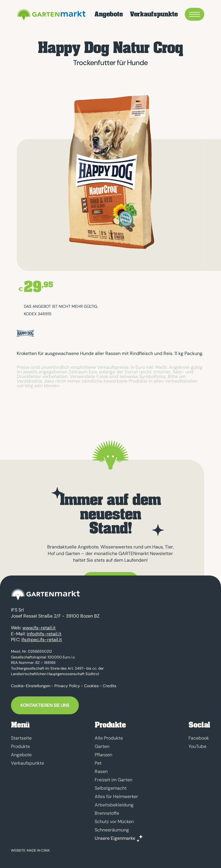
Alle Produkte (109, 738)
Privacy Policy (67, 686)
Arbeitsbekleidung (114, 805)
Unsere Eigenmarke (115, 838)
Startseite (21, 738)
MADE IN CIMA (38, 850)
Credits (109, 686)
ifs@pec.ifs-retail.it (42, 640)
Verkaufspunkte (154, 14)
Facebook (199, 738)
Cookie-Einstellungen (31, 686)
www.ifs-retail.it (39, 628)
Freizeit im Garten (114, 780)
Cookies (91, 686)
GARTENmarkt (50, 14)
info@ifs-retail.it (44, 634)
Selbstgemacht (111, 788)
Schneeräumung (112, 830)
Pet (98, 763)
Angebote (108, 14)
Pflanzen (103, 755)
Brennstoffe (107, 813)
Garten (102, 746)
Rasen (101, 771)
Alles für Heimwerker (116, 796)
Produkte (20, 746)
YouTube (197, 746)
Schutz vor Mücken (114, 822)
